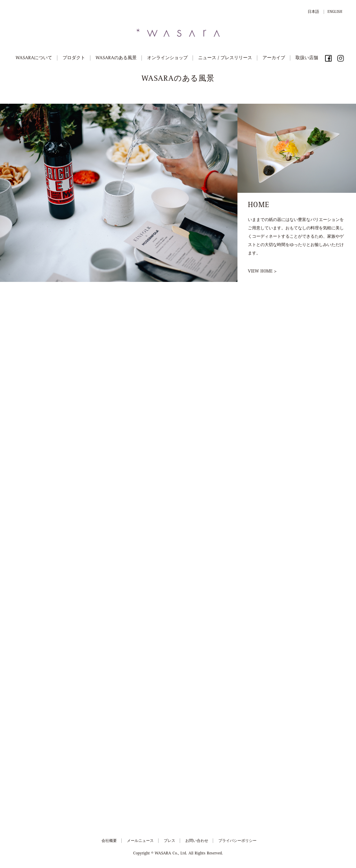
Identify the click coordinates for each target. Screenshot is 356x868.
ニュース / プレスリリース (225, 58)
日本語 (313, 12)
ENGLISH (335, 12)
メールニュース (140, 841)
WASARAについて (34, 58)
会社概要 (109, 841)
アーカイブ (274, 58)
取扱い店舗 (307, 58)
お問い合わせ (197, 841)
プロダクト (74, 58)
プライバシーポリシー (237, 841)
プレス (169, 841)
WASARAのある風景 (116, 58)
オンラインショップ (167, 58)
